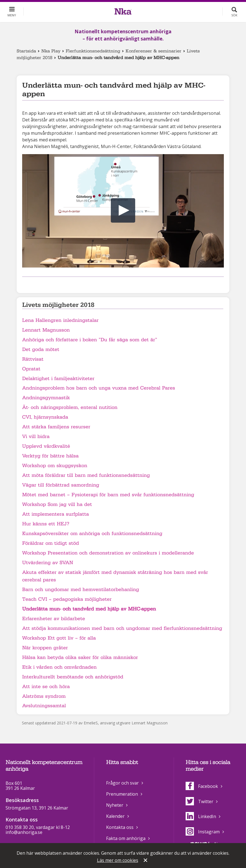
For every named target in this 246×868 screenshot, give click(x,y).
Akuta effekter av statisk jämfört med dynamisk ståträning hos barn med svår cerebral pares (115, 576)
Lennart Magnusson (46, 330)
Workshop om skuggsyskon (55, 466)
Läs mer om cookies (118, 860)
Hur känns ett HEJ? (46, 524)
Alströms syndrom (44, 696)
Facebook (202, 786)
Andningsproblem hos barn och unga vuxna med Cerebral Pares (99, 388)
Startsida (26, 51)
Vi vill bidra (36, 436)
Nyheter (115, 805)
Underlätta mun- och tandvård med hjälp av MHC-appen (89, 609)
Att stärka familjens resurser (56, 427)
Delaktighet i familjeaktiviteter (58, 379)
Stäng (146, 861)
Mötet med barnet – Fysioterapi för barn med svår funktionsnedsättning (108, 495)
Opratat (31, 369)
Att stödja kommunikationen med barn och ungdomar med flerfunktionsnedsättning (122, 628)
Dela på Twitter (34, 284)
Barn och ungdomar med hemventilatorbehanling (81, 590)
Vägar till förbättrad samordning (61, 485)
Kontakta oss (120, 827)
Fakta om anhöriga (126, 838)
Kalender (115, 816)
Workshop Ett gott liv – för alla (59, 638)
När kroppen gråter (45, 648)
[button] (123, 210)
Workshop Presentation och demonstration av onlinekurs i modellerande (108, 553)
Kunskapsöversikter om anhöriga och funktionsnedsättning (92, 534)
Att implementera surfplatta (56, 514)
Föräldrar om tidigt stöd (51, 543)
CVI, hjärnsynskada (45, 417)
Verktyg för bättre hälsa (50, 456)
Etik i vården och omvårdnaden (59, 667)
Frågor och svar (122, 783)
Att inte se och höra (46, 687)
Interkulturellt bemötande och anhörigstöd (73, 677)
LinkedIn (201, 816)
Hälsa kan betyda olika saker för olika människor (80, 657)
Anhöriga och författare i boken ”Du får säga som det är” (90, 340)
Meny (12, 15)
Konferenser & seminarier (153, 51)
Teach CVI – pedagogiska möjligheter (67, 599)
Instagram (203, 832)
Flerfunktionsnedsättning (93, 51)
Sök (234, 15)
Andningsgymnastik (46, 398)
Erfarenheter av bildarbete (54, 619)
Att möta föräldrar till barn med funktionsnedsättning (86, 475)
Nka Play (51, 51)
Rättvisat (33, 359)
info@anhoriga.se (24, 832)
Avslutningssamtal (44, 706)
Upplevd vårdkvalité (46, 446)
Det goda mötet (41, 349)
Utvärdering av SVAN (48, 563)
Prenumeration (122, 794)
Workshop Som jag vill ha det (57, 504)
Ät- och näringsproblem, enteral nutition (70, 407)
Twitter (199, 801)
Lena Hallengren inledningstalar (60, 320)
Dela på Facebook (25, 284)
